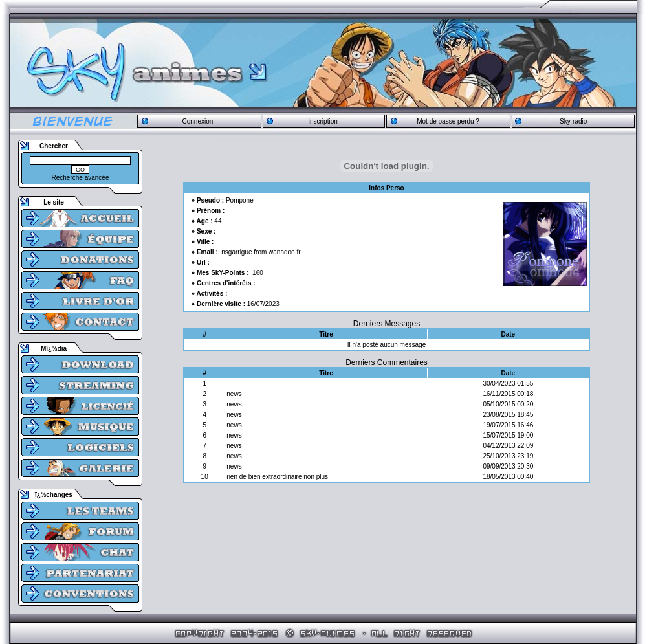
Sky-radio (573, 121)
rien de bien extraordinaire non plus (277, 477)
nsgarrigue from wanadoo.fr (261, 252)
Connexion (197, 121)
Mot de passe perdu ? (448, 121)
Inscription (323, 121)
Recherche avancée (81, 178)
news (234, 394)
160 (258, 273)
